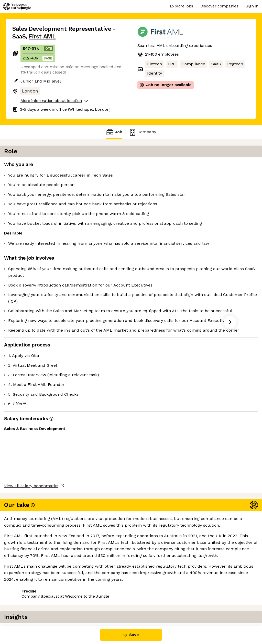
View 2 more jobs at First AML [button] (78, 597)
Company (142, 132)
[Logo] (17, 6)
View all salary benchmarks (37, 578)
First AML (42, 37)
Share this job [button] (26, 597)
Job (114, 132)
